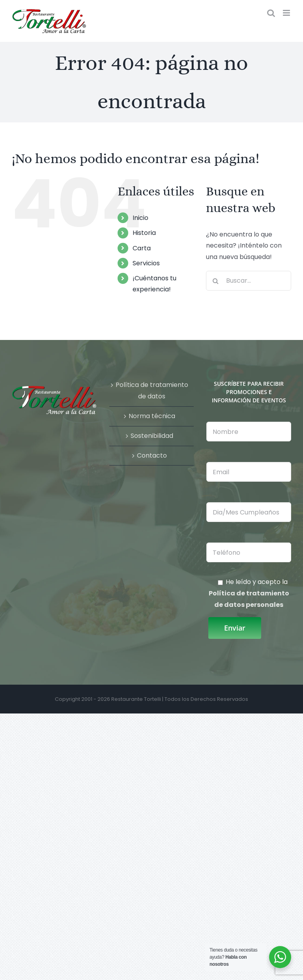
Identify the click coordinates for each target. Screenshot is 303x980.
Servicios (146, 263)
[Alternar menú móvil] (287, 13)
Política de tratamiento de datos (152, 390)
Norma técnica (152, 416)
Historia (144, 233)
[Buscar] (216, 281)
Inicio (140, 218)
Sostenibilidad (152, 436)
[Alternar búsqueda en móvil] (271, 13)
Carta (142, 248)
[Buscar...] (249, 281)
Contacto (152, 455)
